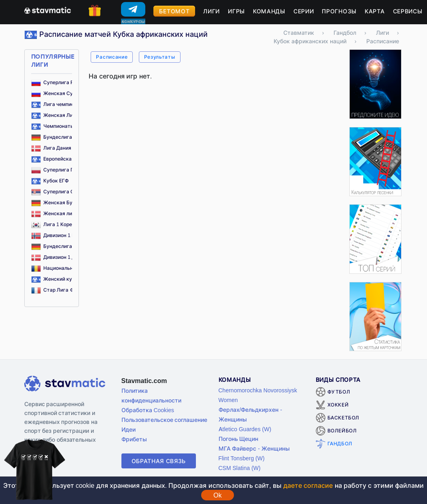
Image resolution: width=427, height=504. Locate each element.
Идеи (129, 429)
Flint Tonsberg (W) (242, 458)
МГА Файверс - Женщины (254, 448)
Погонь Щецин (239, 439)
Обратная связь (159, 461)
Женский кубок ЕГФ (62, 279)
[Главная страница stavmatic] (48, 10)
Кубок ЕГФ (50, 181)
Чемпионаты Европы (62, 126)
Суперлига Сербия (60, 192)
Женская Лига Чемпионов (69, 115)
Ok (217, 495)
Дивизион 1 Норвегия (63, 235)
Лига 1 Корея (53, 224)
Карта (375, 11)
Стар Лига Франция (61, 290)
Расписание (112, 57)
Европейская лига (59, 159)
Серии (304, 11)
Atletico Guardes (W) (245, 429)
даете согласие (308, 485)
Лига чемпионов (57, 104)
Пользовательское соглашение (165, 420)
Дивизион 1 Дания (59, 257)
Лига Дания (51, 148)
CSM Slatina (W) (240, 468)
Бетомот (174, 11)
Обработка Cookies (148, 410)
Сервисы (408, 11)
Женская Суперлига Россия (71, 93)
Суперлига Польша (61, 170)
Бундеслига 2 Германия (66, 246)
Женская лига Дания (63, 213)
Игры (236, 11)
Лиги (211, 11)
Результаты (160, 57)
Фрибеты (134, 439)
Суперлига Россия (60, 82)
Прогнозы (339, 11)
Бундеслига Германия (64, 137)
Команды (269, 11)
